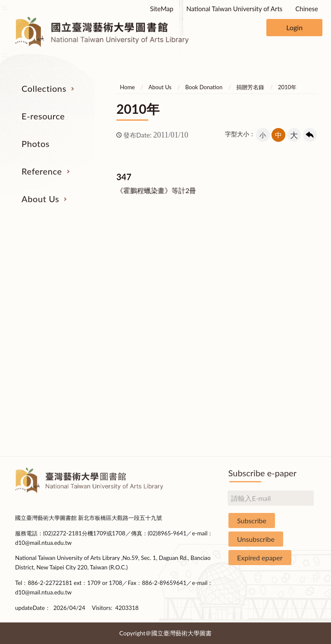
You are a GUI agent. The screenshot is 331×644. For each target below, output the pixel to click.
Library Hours (293, 337)
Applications (293, 369)
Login (294, 27)
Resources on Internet (38, 321)
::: (5, 7)
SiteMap (162, 9)
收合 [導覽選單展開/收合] (310, 227)
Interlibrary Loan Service (229, 277)
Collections (44, 88)
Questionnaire (293, 434)
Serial (38, 272)
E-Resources (38, 304)
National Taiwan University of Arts (234, 9)
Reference (42, 171)
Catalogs (39, 288)
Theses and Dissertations (39, 342)
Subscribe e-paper (262, 473)
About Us (40, 199)
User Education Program (229, 319)
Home (127, 87)
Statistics (293, 321)
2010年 (287, 87)
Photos (36, 144)
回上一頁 (310, 135)
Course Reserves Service (229, 345)
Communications (293, 353)
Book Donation (204, 87)
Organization (293, 272)
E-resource (43, 116)
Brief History (293, 304)
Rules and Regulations (293, 418)
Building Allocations (292, 288)
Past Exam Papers (229, 298)
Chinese (307, 9)
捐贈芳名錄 (250, 87)
